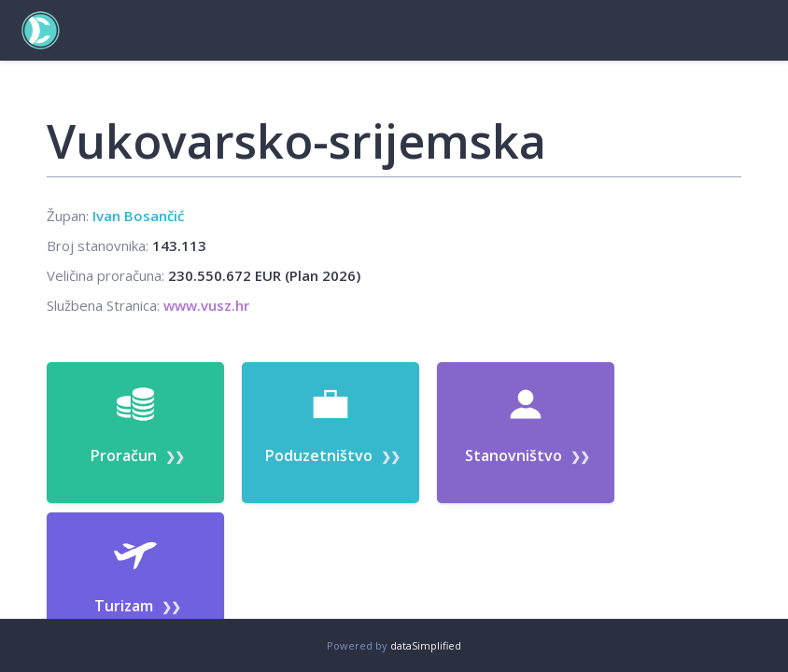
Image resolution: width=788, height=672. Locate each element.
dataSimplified (426, 645)
